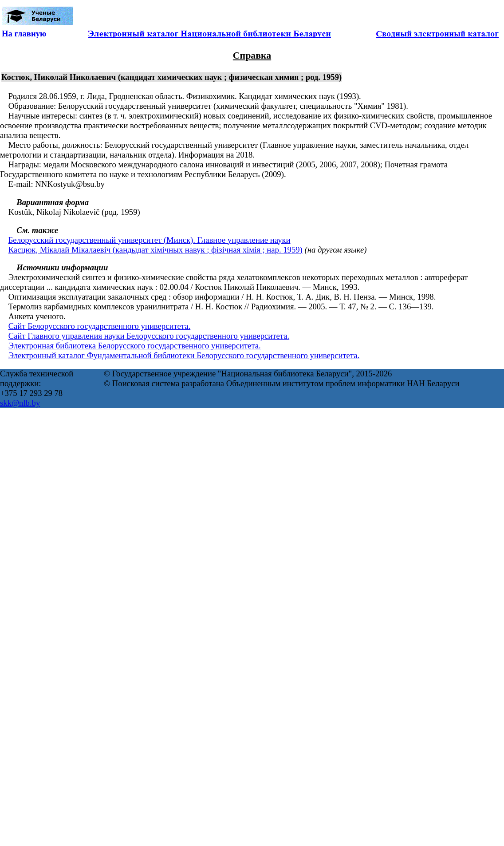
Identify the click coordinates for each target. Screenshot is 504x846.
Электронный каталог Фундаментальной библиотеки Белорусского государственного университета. (184, 355)
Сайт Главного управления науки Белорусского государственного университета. (149, 336)
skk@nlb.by (20, 403)
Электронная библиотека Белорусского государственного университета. (135, 346)
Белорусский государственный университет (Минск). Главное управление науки (150, 240)
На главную (24, 34)
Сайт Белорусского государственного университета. (100, 326)
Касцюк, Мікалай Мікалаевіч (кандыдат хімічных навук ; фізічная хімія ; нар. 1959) (156, 250)
